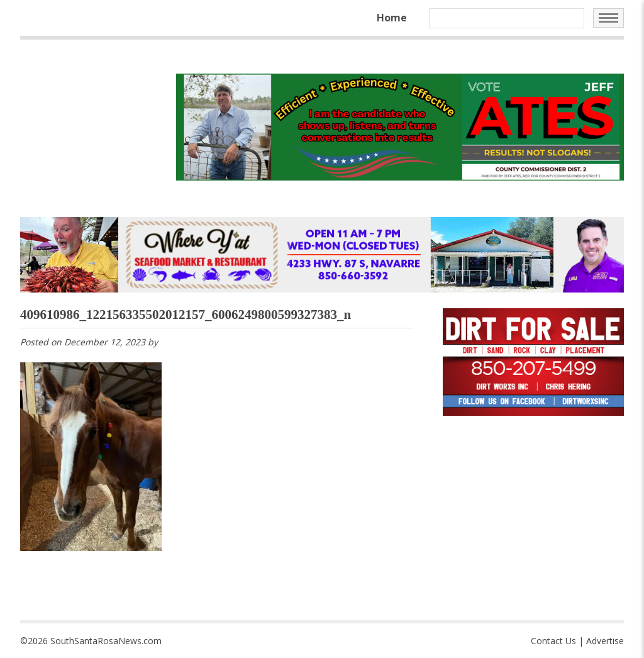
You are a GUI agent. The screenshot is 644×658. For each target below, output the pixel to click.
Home (392, 18)
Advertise (605, 641)
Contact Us (553, 641)
